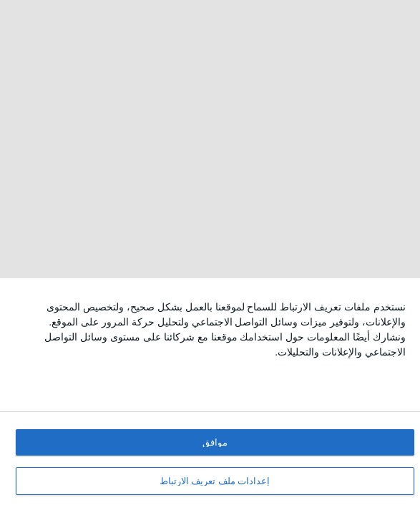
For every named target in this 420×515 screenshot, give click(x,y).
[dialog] (210, 397)
